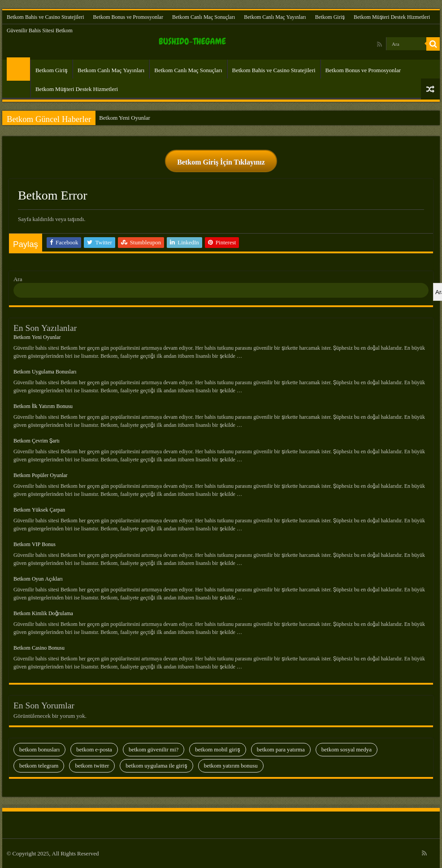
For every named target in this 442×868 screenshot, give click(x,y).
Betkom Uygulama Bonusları (45, 372)
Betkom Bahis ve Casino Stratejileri (45, 17)
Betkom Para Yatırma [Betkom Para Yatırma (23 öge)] (281, 749)
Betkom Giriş (330, 17)
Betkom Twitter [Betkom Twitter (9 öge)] (92, 766)
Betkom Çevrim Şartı (37, 441)
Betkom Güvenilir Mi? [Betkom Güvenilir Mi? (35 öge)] (154, 749)
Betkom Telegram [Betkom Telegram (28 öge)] (39, 766)
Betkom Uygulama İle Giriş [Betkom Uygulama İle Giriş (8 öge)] (156, 766)
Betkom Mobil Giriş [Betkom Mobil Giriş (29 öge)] (217, 749)
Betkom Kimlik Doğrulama (43, 613)
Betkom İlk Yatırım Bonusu (43, 406)
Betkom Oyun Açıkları (38, 579)
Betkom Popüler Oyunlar (41, 475)
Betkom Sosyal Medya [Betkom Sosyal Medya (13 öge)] (347, 749)
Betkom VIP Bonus (35, 544)
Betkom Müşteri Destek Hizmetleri (392, 17)
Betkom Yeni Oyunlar (125, 118)
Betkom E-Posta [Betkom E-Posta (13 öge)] (94, 749)
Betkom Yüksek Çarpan (39, 510)
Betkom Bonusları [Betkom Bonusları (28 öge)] (39, 749)
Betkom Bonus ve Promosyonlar (128, 17)
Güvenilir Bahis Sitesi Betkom (40, 30)
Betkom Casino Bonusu (39, 648)
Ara (18, 279)
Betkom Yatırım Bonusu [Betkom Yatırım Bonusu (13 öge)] (231, 766)
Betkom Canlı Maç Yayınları (275, 17)
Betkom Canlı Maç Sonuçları (204, 17)
